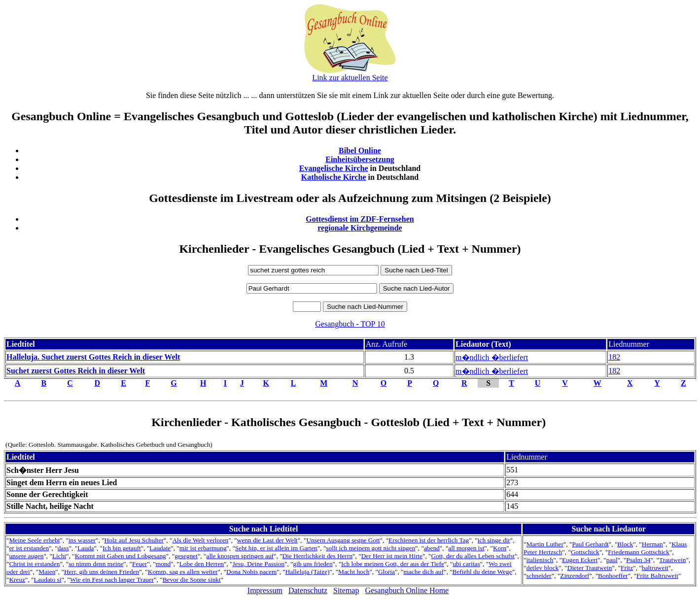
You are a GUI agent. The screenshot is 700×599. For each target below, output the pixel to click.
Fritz (627, 568)
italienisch (540, 560)
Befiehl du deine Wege (482, 572)
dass (63, 548)
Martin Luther (545, 544)
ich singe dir (494, 540)
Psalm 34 (638, 560)
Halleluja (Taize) (308, 572)
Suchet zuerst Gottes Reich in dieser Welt (76, 371)
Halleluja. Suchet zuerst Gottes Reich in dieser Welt (93, 357)
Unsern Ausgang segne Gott (343, 540)
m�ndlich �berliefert (492, 357)
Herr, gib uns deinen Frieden (102, 572)
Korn (500, 548)
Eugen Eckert (580, 560)
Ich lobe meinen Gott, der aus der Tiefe (393, 564)
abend (432, 548)
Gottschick (585, 552)
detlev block (543, 568)
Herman (652, 544)
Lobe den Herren (202, 564)
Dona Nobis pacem (251, 572)
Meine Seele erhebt (34, 540)
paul (612, 560)
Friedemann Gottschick (639, 552)
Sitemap (346, 590)
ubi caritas (466, 564)
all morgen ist (466, 548)
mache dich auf (424, 572)
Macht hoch (354, 572)
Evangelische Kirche (334, 168)
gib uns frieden (313, 564)
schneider (539, 576)
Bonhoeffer (613, 576)
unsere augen (26, 556)
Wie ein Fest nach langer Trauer (112, 580)
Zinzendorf (575, 576)
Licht (59, 556)
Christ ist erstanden (34, 564)
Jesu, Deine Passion (259, 564)
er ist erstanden (29, 548)
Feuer (140, 564)
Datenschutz (308, 590)
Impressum (265, 590)
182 (614, 357)
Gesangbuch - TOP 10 (350, 324)
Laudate (160, 548)
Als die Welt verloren (200, 540)
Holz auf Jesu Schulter (134, 540)
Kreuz (17, 580)
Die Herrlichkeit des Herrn (317, 556)
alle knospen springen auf (240, 556)
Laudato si (48, 580)
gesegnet (186, 556)
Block (625, 544)
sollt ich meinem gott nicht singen (370, 548)
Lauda (86, 548)
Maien (47, 572)
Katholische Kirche (334, 177)
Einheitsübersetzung (360, 159)
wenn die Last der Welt (267, 540)
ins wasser (82, 540)
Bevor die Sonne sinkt (192, 580)
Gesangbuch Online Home (407, 590)
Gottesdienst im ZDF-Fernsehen (360, 219)
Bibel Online (360, 150)
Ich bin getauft (122, 548)
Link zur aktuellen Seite (350, 78)
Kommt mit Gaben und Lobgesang (121, 556)
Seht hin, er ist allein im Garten (276, 548)
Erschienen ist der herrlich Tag (429, 540)
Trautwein (672, 560)
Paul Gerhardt (590, 544)
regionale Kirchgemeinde (360, 228)
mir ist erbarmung (203, 548)
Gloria (386, 572)
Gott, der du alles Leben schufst (473, 556)
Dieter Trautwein (590, 568)
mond (163, 564)
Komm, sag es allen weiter (183, 572)
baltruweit (655, 568)
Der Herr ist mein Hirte (392, 556)
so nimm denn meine (96, 564)
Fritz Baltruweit (657, 576)
